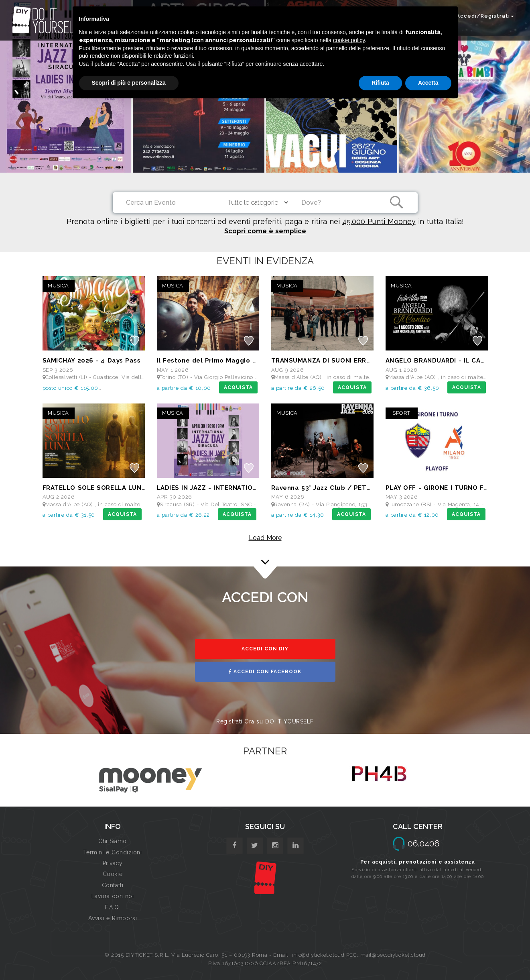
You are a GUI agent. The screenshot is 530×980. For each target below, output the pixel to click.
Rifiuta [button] (380, 83)
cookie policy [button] (349, 40)
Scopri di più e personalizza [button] (129, 83)
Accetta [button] (428, 83)
